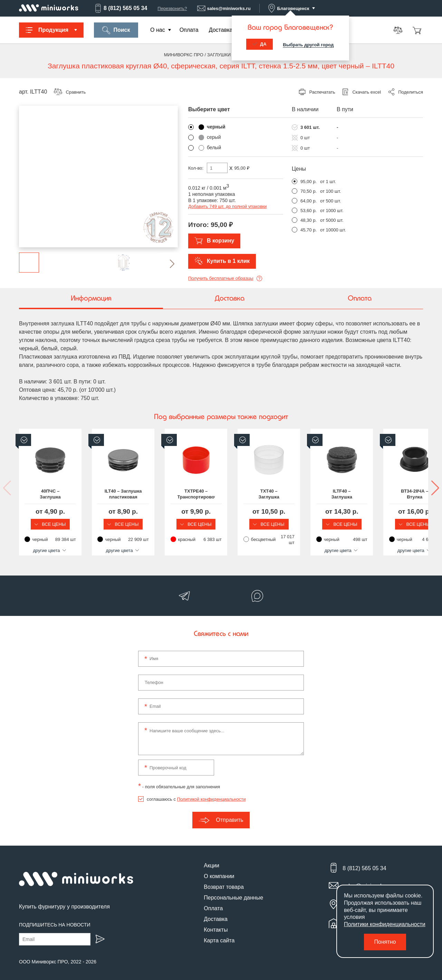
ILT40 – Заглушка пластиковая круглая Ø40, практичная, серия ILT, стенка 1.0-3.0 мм (169, 494)
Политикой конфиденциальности (212, 794)
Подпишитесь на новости (55, 920)
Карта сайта (219, 936)
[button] (167, 264)
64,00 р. (309, 201)
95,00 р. (309, 182)
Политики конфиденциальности (385, 924)
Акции (212, 861)
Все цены (66, 524)
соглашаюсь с (196, 794)
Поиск (116, 30)
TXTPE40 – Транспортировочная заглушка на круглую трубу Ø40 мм (273, 494)
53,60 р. (309, 211)
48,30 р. (309, 220)
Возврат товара (224, 882)
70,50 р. (309, 191)
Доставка (221, 30)
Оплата (189, 30)
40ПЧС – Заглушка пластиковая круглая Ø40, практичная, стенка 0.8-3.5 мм (66, 494)
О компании (219, 871)
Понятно (385, 942)
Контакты (216, 925)
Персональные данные (233, 893)
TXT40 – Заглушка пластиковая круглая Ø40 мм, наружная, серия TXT (376, 494)
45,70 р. (309, 230)
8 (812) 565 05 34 (121, 8)
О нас (158, 30)
